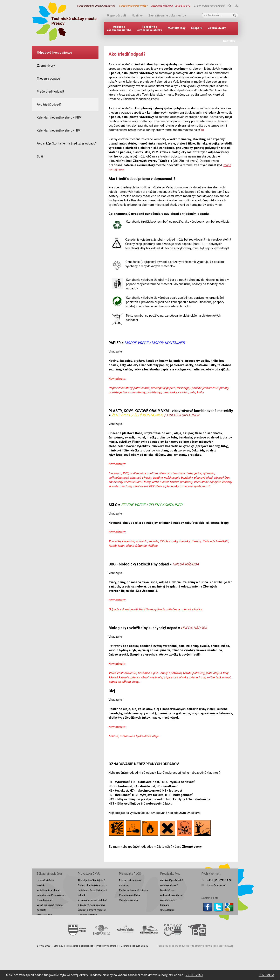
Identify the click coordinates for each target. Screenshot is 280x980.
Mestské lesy (177, 28)
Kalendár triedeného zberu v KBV (59, 118)
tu (202, 130)
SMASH (229, 946)
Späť (40, 157)
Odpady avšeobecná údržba (119, 28)
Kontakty (229, 41)
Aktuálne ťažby (168, 900)
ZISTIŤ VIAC (194, 975)
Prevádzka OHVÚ (89, 874)
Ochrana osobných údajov (135, 946)
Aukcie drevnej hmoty (172, 895)
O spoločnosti (116, 15)
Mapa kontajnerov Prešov (133, 6)
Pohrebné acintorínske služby (150, 28)
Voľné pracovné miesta (50, 905)
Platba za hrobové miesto (134, 890)
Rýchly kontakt (211, 874)
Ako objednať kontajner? (91, 880)
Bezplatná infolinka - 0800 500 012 (171, 6)
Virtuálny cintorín (128, 900)
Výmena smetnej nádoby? (93, 900)
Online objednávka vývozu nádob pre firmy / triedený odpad (93, 890)
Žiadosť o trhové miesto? (92, 910)
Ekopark (197, 28)
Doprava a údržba (87, 915)
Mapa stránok (44, 915)
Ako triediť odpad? (49, 105)
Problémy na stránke (107, 946)
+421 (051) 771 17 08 (219, 880)
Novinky (137, 15)
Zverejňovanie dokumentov (167, 15)
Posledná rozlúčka (129, 895)
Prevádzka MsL (170, 874)
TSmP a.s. (58, 946)
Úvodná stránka (45, 880)
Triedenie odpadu (48, 79)
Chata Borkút (167, 910)
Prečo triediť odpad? (50, 92)
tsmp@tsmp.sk (216, 885)
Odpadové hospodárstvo (92, 905)
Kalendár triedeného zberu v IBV (58, 131)
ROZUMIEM (266, 975)
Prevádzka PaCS (130, 874)
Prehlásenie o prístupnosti (80, 946)
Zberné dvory (217, 28)
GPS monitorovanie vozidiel (209, 6)
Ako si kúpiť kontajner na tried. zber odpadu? (67, 144)
